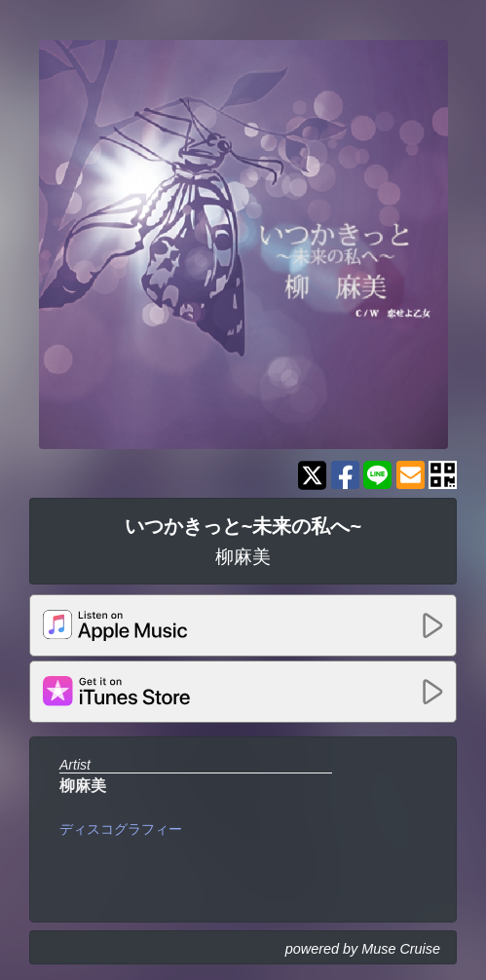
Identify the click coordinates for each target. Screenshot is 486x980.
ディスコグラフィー (121, 829)
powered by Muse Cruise (363, 949)
